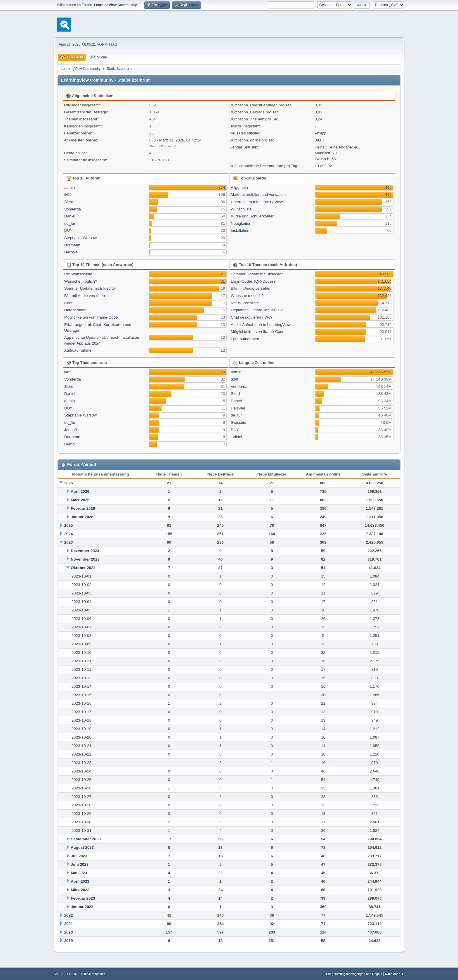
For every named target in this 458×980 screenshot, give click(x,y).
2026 (69, 483)
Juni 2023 (80, 864)
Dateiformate (75, 310)
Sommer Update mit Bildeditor (90, 288)
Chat (68, 303)
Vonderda (73, 209)
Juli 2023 (79, 856)
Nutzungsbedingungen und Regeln (358, 974)
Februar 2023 (83, 898)
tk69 (68, 195)
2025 (69, 525)
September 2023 (86, 839)
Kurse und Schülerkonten (253, 216)
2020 (69, 932)
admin (70, 187)
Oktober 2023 (83, 568)
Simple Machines (93, 974)
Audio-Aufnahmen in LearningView (261, 325)
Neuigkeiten (241, 223)
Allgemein (239, 187)
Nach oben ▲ (395, 974)
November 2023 (85, 559)
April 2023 (80, 881)
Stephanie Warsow (80, 238)
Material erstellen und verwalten (258, 195)
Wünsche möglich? (81, 281)
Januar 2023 (82, 907)
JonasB (71, 430)
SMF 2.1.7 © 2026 (67, 974)
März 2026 (80, 500)
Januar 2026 (82, 517)
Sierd (69, 202)
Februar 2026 (83, 508)
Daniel (70, 216)
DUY (68, 230)
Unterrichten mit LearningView (257, 202)
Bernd (70, 444)
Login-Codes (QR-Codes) (253, 281)
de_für (70, 223)
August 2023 (82, 847)
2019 (69, 941)
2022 (69, 915)
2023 (69, 542)
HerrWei (71, 252)
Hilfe (328, 974)
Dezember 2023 (85, 551)
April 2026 (80, 491)
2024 (69, 534)
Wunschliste (241, 209)
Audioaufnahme (78, 350)
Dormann (72, 245)
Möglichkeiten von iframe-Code (91, 317)
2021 (69, 924)
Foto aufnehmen (245, 339)
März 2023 (80, 890)
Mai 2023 (79, 873)
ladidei (236, 437)
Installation (240, 230)
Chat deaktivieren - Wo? (252, 317)
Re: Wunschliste (78, 274)
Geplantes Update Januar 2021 (258, 310)
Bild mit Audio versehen (85, 296)
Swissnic (238, 422)
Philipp (320, 133)
